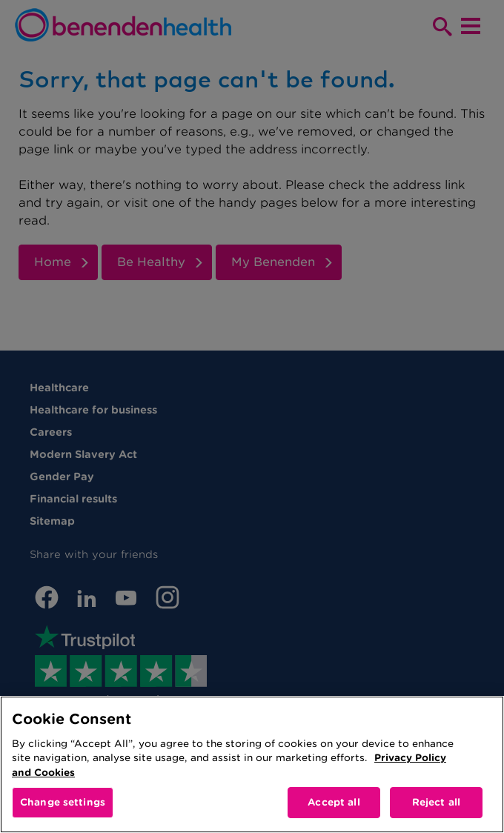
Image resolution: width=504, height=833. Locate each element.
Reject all (436, 802)
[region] (252, 764)
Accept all (334, 802)
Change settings (63, 802)
